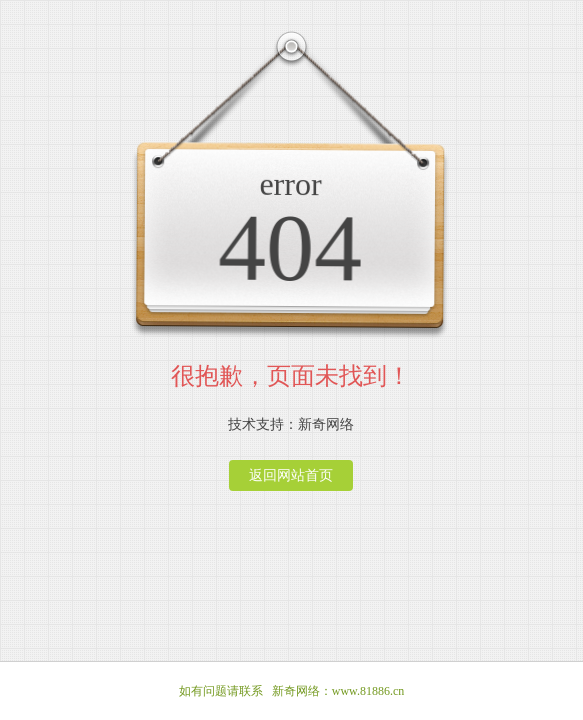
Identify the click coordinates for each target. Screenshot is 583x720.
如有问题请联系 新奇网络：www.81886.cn (292, 691)
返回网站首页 (291, 475)
